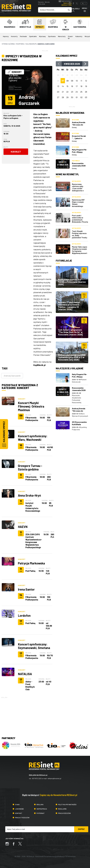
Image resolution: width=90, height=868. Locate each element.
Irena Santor (26, 589)
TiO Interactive (70, 856)
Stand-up (70, 37)
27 (58, 97)
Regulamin (62, 809)
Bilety (6, 147)
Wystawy (42, 36)
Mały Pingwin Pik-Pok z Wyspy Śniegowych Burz (80, 152)
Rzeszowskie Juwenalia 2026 (79, 164)
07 (63, 81)
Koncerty (14, 36)
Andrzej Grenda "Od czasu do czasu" (79, 125)
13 (58, 86)
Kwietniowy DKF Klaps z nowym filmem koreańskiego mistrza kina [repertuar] (78, 205)
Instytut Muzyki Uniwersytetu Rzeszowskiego (33, 507)
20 (58, 92)
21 (63, 92)
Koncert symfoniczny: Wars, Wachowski (33, 438)
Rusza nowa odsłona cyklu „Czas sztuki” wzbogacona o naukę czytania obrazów (78, 189)
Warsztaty (62, 36)
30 (72, 97)
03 (86, 97)
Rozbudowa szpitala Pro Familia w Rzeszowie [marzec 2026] (72, 282)
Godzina (6, 131)
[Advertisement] (45, 715)
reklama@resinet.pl (54, 778)
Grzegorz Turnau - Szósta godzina (30, 467)
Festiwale (23, 36)
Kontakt (19, 813)
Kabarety (79, 36)
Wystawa (75, 120)
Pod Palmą (30, 571)
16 (72, 86)
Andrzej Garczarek (12, 376)
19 (86, 86)
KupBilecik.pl (39, 365)
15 (67, 86)
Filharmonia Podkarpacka (32, 419)
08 (67, 81)
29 (67, 97)
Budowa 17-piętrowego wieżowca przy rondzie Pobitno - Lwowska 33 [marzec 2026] (69, 306)
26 (86, 92)
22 (67, 92)
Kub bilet (16, 152)
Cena (5, 139)
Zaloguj (76, 10)
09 (72, 81)
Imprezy (6, 36)
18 (81, 86)
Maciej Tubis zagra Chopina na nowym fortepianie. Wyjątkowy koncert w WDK (80, 251)
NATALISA (25, 674)
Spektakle (33, 36)
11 (81, 81)
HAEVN (23, 527)
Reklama (40, 804)
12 (86, 81)
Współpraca (42, 809)
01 (77, 97)
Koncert (22, 399)
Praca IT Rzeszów (22, 818)
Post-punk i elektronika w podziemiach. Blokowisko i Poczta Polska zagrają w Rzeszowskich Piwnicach (80, 222)
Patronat (41, 813)
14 (63, 86)
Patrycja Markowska (31, 563)
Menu (84, 10)
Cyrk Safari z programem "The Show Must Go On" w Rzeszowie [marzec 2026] (70, 332)
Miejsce (6, 113)
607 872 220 (37, 778)
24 (77, 92)
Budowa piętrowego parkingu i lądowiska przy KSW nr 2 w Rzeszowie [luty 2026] (72, 357)
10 (77, 81)
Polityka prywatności (67, 804)
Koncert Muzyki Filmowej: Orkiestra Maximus (31, 406)
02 (81, 97)
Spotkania (52, 36)
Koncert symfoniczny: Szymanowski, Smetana (34, 646)
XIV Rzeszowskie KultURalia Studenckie (79, 424)
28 (63, 97)
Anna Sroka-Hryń (29, 495)
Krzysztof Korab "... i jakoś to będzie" (79, 138)
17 (77, 86)
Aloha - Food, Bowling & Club (30, 685)
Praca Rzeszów (64, 813)
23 (72, 92)
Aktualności (76, 181)
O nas (17, 804)
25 (81, 92)
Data (5, 124)
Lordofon (24, 615)
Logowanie (19, 809)
